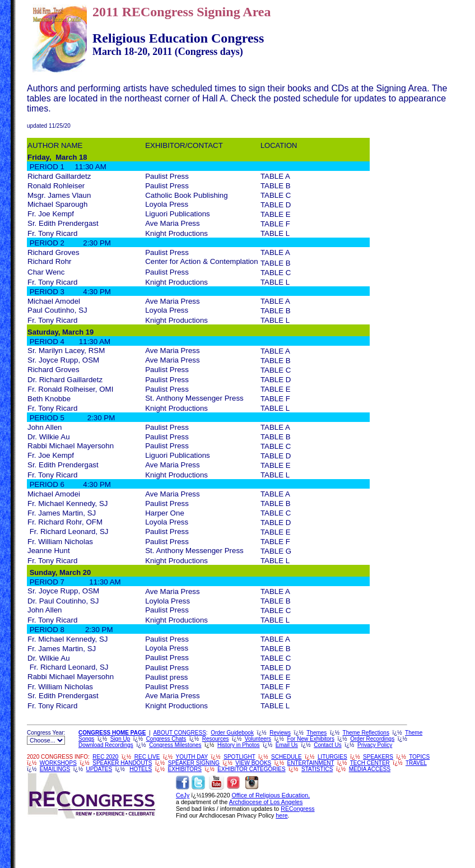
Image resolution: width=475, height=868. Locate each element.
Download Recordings (106, 745)
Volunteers (258, 739)
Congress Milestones (175, 745)
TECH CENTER (370, 763)
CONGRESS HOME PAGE (112, 733)
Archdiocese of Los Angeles (266, 802)
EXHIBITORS (185, 769)
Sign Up (120, 739)
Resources (216, 739)
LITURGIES (332, 757)
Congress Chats (166, 739)
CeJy (183, 795)
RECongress (297, 809)
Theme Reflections (366, 733)
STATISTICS (317, 769)
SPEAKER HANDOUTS (122, 763)
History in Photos (239, 745)
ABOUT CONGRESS (180, 733)
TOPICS (419, 757)
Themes (316, 733)
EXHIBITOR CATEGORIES (251, 769)
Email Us (287, 745)
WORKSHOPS (58, 763)
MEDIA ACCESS (370, 769)
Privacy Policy (375, 745)
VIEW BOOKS (253, 763)
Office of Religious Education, (271, 795)
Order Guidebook (232, 733)
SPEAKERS (378, 757)
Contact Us (327, 745)
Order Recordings (372, 739)
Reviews (280, 733)
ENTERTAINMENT (311, 763)
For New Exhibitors (310, 739)
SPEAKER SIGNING (194, 763)
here (281, 815)
